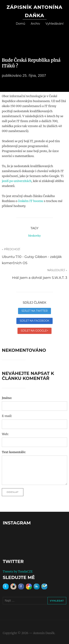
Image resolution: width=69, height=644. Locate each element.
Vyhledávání (54, 24)
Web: (5, 434)
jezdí (5, 181)
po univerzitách (20, 181)
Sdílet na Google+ (34, 331)
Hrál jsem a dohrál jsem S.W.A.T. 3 (40, 278)
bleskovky (34, 236)
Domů (21, 24)
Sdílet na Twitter (34, 311)
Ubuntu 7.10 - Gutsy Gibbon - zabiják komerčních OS (32, 260)
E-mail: (7, 416)
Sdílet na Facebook (34, 321)
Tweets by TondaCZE (18, 571)
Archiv (35, 24)
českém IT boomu (31, 201)
